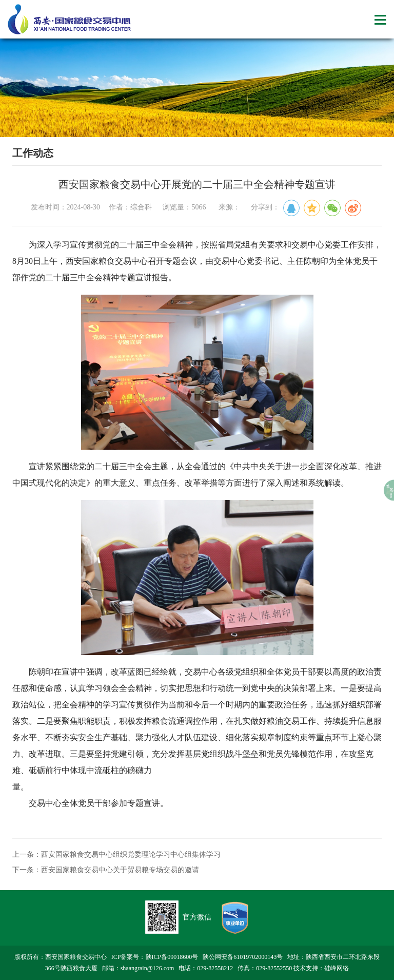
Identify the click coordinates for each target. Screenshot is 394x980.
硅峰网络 (337, 968)
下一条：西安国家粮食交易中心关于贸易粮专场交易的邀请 (106, 870)
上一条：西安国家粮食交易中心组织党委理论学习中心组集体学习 (116, 854)
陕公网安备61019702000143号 (243, 957)
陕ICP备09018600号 (172, 957)
